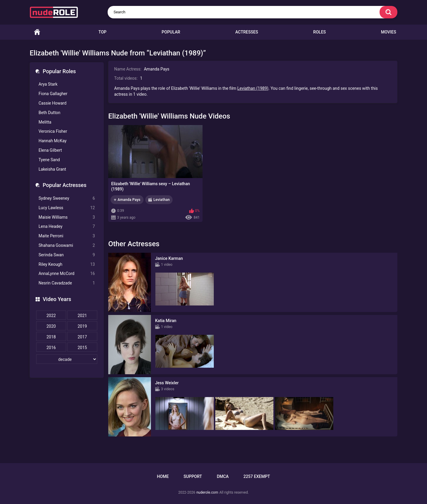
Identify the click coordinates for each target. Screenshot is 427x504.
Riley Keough (67, 264)
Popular (171, 32)
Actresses (247, 32)
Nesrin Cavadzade (67, 283)
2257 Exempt (257, 476)
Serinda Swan (67, 255)
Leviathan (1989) (253, 88)
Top (102, 32)
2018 (51, 337)
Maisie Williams (67, 217)
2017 (82, 337)
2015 (82, 348)
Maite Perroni (67, 236)
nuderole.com (207, 492)
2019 (82, 326)
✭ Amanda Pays (127, 200)
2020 (51, 326)
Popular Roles (59, 71)
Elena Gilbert (50, 150)
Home (37, 32)
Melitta (45, 122)
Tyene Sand (49, 160)
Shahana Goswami (67, 245)
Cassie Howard (52, 103)
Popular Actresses (64, 185)
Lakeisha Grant (52, 169)
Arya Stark (48, 84)
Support (193, 476)
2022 (51, 316)
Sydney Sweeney (67, 198)
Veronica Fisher (53, 131)
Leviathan (162, 200)
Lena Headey (67, 227)
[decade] (67, 359)
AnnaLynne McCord (67, 274)
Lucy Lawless (67, 208)
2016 (51, 348)
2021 (82, 316)
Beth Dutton (50, 113)
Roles (319, 32)
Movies (389, 32)
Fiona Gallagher (53, 94)
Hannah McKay (52, 141)
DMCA (223, 476)
